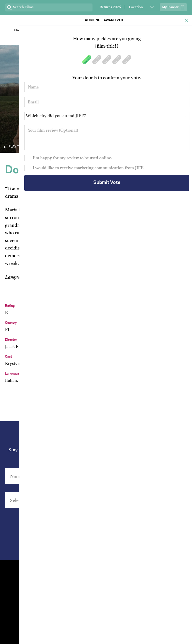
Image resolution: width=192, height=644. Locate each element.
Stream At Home (140, 578)
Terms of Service (148, 633)
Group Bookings (52, 595)
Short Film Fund (140, 587)
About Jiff (60, 30)
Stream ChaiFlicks (169, 30)
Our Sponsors (132, 30)
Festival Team (140, 570)
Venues (52, 578)
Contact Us (52, 570)
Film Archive (22, 30)
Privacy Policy (124, 545)
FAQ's (140, 595)
